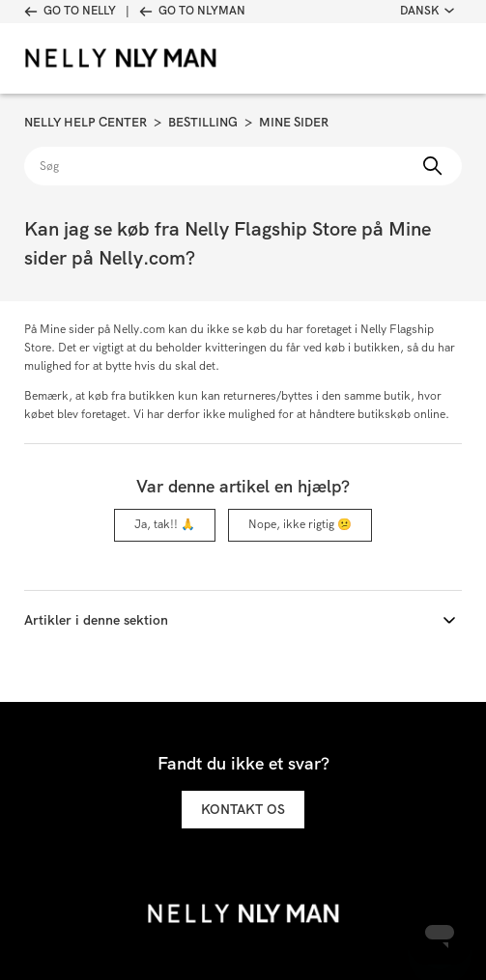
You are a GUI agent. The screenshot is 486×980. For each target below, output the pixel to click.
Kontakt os (243, 809)
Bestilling (203, 122)
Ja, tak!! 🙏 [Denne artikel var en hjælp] (165, 524)
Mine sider (294, 122)
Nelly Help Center (86, 122)
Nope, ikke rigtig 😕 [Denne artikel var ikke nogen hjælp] (300, 524)
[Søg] (243, 166)
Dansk (427, 11)
